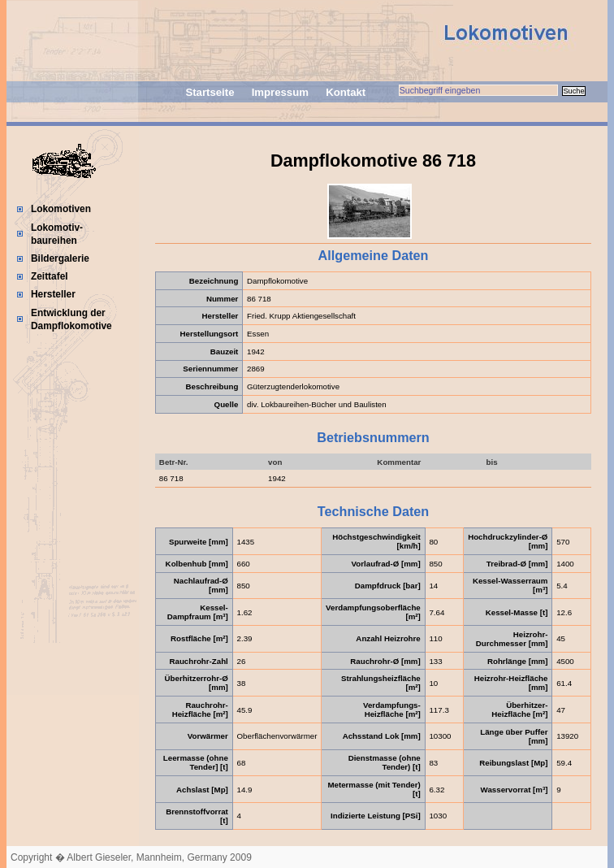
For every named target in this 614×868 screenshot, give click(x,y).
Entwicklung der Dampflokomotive (71, 319)
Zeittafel (50, 276)
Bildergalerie (60, 258)
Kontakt (346, 92)
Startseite (210, 92)
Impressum (280, 92)
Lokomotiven (61, 209)
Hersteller (53, 294)
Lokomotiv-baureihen (57, 234)
